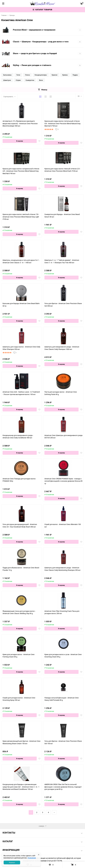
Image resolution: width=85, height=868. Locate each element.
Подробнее (32, 858)
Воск (41, 80)
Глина (27, 75)
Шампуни (7, 80)
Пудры (75, 75)
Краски (55, 75)
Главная (4, 15)
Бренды (12, 15)
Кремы (65, 75)
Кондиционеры (41, 75)
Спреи (18, 80)
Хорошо (12, 862)
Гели (18, 75)
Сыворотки (30, 80)
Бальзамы (7, 75)
